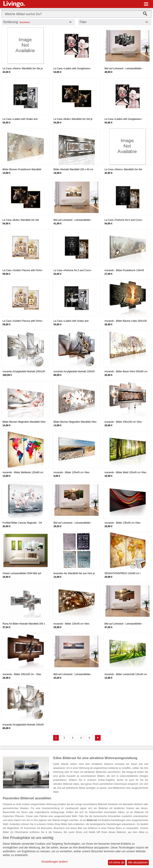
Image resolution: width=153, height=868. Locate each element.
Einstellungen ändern (55, 862)
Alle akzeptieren (138, 862)
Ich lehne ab (117, 862)
